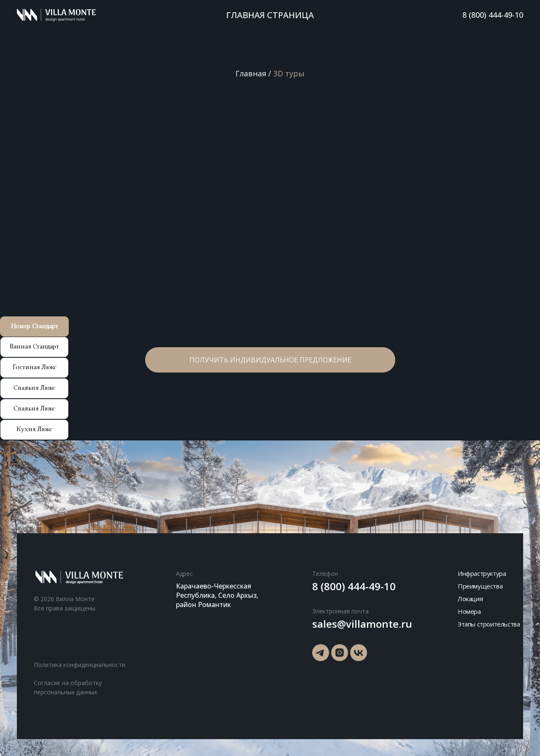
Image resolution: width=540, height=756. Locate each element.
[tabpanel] (270, 214)
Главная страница (270, 15)
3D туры (289, 73)
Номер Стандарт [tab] (35, 326)
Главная (251, 73)
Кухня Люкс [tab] (34, 429)
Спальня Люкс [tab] (34, 388)
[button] (270, 367)
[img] (321, 653)
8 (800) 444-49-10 (493, 15)
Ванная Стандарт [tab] (34, 347)
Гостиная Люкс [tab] (35, 367)
